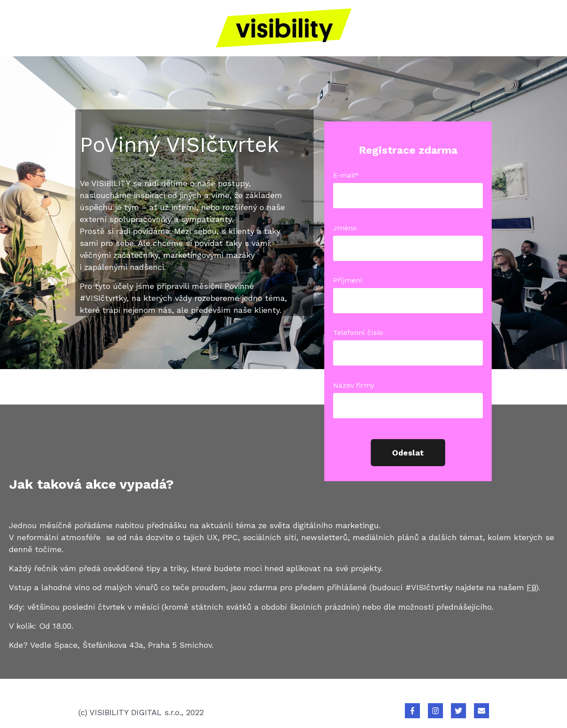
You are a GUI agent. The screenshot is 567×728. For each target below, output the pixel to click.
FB (531, 587)
